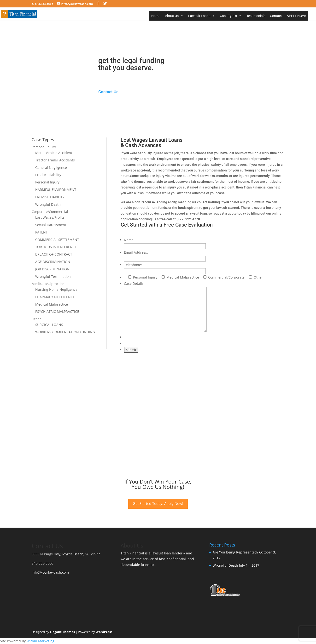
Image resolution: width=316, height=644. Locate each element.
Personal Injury (44, 147)
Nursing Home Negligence (56, 289)
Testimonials (256, 16)
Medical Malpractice (48, 284)
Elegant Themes (62, 632)
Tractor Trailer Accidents (55, 160)
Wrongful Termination (53, 276)
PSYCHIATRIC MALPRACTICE (57, 311)
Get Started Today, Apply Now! (158, 503)
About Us (172, 16)
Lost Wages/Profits (50, 217)
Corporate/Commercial (50, 212)
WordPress (104, 632)
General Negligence (51, 168)
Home (156, 16)
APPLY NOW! (296, 16)
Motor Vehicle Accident (54, 153)
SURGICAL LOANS (49, 325)
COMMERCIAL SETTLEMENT (57, 240)
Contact (276, 16)
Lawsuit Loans (199, 16)
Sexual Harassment (51, 225)
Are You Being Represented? (235, 552)
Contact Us (108, 92)
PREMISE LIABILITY (50, 197)
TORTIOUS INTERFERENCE (56, 247)
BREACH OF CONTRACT (54, 254)
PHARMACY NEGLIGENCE (55, 297)
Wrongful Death (48, 204)
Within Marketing (41, 641)
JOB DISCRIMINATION (52, 269)
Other (36, 319)
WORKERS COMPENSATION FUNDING (65, 332)
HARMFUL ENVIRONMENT (56, 190)
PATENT (41, 232)
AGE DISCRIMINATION (53, 262)
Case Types (228, 16)
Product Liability (48, 175)
